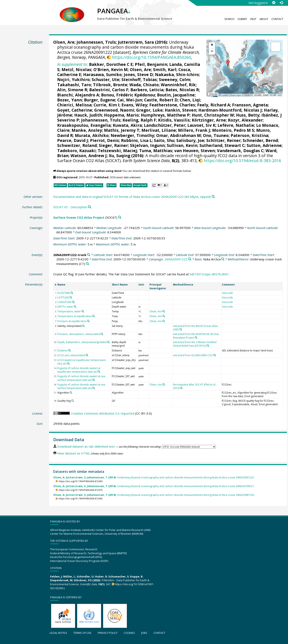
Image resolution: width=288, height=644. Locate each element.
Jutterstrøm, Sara (136, 42)
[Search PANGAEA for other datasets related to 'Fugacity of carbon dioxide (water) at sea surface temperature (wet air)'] (94, 380)
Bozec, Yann (70, 100)
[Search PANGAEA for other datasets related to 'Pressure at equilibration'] (88, 321)
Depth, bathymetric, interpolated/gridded (82, 342)
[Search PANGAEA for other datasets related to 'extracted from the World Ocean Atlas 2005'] (181, 329)
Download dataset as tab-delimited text (86, 446)
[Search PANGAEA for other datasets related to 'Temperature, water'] (83, 311)
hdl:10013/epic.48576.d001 (209, 274)
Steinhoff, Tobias (139, 79)
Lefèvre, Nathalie (236, 125)
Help (253, 19)
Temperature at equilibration (75, 316)
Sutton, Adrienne (264, 145)
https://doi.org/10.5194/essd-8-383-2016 (242, 161)
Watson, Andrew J (89, 156)
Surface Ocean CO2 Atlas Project (79, 217)
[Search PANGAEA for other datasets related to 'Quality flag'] (73, 401)
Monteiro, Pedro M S (233, 130)
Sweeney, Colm (174, 79)
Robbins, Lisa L (136, 140)
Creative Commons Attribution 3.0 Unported (103, 413)
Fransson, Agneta (250, 105)
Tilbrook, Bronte (110, 85)
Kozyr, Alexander (245, 120)
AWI (280, 95)
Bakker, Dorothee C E (111, 64)
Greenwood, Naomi (114, 110)
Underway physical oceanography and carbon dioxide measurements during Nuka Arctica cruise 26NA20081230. (154, 495)
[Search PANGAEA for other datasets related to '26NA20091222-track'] (89, 255)
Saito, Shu (164, 140)
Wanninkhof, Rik (178, 85)
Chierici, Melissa (74, 105)
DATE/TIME (64, 293)
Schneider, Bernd (260, 140)
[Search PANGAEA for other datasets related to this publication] (213, 197)
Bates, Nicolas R (182, 90)
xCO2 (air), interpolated (71, 355)
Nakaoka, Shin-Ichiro (177, 74)
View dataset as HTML (74, 453)
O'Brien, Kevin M (111, 70)
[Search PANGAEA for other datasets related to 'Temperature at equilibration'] (94, 316)
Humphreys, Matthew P (165, 115)
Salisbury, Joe (190, 140)
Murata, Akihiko (92, 135)
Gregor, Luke (149, 110)
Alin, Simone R (72, 90)
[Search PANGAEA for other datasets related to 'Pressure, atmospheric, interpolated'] (102, 334)
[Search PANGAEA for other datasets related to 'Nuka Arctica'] (223, 259)
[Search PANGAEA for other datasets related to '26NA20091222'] (190, 259)
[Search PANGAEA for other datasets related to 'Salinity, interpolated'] (83, 326)
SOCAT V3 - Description (70, 207)
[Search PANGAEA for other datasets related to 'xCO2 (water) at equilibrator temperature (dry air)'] (68, 363)
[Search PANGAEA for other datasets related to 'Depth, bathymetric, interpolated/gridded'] (108, 342)
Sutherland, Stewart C (222, 145)
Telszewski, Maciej (117, 151)
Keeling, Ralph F (139, 120)
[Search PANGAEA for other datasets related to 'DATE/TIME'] (72, 293)
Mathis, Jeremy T (122, 130)
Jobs (144, 633)
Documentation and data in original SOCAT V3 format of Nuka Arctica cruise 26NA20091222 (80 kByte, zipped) (132, 197)
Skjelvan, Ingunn (147, 145)
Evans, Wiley (134, 105)
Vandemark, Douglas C (240, 151)
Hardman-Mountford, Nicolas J (230, 110)
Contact (277, 19)
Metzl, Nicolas (76, 70)
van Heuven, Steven (195, 151)
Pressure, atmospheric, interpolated (79, 334)
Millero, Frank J (194, 130)
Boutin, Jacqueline (176, 95)
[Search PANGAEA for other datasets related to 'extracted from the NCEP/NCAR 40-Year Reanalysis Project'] (196, 337)
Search (229, 19)
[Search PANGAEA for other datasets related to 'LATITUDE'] (71, 297)
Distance (62, 350)
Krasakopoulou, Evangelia (84, 125)
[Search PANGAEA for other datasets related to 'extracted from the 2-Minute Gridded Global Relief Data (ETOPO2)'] (208, 346)
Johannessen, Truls (96, 42)
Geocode (227, 293)
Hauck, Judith (88, 115)
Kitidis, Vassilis (174, 120)
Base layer (236, 95)
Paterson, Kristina (249, 135)
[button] (228, 63)
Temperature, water (69, 311)
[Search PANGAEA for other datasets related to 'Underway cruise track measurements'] (87, 264)
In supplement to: (73, 64)
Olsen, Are (64, 42)
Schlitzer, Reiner (223, 140)
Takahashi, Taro (74, 85)
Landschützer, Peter (165, 125)
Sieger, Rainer (113, 145)
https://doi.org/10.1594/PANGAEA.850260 (151, 57)
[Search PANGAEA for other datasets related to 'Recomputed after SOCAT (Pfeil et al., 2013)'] (181, 388)
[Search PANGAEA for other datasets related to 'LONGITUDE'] (73, 302)
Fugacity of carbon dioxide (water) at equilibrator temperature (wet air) (79, 370)
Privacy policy (108, 633)
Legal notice (58, 633)
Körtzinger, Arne (209, 120)
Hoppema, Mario (121, 115)
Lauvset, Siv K (201, 125)
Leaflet (224, 95)
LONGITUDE (64, 302)
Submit (242, 19)
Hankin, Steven (180, 110)
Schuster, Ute (106, 79)
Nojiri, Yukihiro (73, 79)
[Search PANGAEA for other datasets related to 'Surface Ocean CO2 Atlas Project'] (120, 217)
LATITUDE (63, 297)
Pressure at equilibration (72, 321)
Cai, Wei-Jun (130, 100)
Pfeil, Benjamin (151, 64)
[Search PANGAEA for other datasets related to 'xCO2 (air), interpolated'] (87, 355)
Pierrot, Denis (104, 140)
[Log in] (281, 3)
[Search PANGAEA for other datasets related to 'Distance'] (69, 350)
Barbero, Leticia (147, 90)
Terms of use (82, 633)
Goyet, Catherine (75, 110)
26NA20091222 (176, 259)
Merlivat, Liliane (159, 130)
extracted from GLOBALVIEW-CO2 (193, 355)
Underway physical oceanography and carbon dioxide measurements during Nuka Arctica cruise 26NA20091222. (154, 477)
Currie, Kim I (106, 105)
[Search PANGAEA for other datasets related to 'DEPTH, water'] (75, 307)
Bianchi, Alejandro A (78, 95)
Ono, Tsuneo (216, 135)
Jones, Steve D (138, 74)
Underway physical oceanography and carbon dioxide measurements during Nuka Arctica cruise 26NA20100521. (154, 486)
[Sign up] (274, 3)
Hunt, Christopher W (213, 115)
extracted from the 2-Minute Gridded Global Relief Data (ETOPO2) (195, 344)
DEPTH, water (65, 307)
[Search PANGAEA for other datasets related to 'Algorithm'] (71, 393)
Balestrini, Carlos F (109, 90)
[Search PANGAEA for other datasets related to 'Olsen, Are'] (164, 311)
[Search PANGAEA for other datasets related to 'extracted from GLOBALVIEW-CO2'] (215, 355)
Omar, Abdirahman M (179, 135)
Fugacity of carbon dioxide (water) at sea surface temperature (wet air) (81, 378)
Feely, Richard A (214, 105)
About (264, 19)
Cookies (129, 633)
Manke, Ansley (87, 130)
